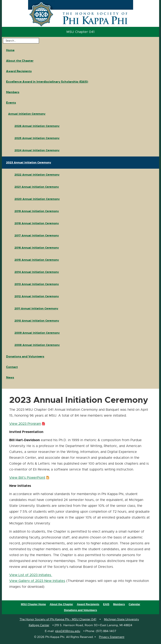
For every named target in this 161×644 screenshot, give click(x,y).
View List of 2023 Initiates (31, 575)
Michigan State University (121, 619)
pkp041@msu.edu (68, 631)
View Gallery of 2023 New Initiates (37, 581)
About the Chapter (20, 61)
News (10, 377)
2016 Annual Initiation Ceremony (37, 248)
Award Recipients (19, 71)
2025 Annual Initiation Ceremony (37, 138)
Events (11, 103)
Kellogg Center (39, 625)
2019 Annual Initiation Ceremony (37, 211)
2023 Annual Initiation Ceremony (29, 162)
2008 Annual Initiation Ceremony (37, 345)
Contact (12, 367)
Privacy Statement (112, 637)
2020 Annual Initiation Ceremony (37, 199)
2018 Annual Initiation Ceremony (37, 223)
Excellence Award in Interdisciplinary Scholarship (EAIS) (47, 82)
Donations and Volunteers (25, 356)
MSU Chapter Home (33, 604)
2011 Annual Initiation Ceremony (36, 308)
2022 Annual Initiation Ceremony (37, 175)
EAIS (106, 604)
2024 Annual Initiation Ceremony (37, 150)
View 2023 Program (26, 424)
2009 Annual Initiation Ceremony (37, 333)
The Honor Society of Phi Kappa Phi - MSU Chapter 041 (58, 619)
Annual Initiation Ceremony (27, 114)
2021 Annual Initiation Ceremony (37, 187)
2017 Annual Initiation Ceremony (37, 235)
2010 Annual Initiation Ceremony (37, 321)
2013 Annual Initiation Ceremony (37, 284)
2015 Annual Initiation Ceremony (37, 260)
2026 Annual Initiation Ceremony (37, 126)
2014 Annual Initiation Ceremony (37, 272)
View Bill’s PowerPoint (29, 478)
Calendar (134, 604)
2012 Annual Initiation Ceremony (37, 296)
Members (13, 92)
